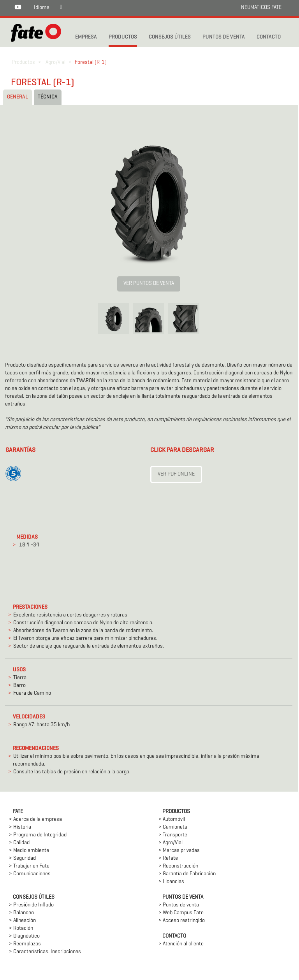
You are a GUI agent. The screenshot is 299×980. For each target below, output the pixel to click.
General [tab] (18, 97)
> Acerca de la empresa (35, 819)
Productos (23, 62)
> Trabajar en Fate (29, 866)
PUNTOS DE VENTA (224, 37)
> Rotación (21, 928)
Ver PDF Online (176, 474)
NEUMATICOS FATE (261, 8)
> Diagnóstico (24, 936)
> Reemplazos (25, 944)
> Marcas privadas (179, 851)
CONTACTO (269, 37)
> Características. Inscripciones (45, 952)
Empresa (86, 37)
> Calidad (19, 843)
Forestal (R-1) (91, 62)
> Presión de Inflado (31, 905)
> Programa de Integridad (38, 835)
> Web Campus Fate (181, 913)
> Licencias (171, 882)
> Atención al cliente (181, 944)
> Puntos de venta (179, 905)
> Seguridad (22, 858)
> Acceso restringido (182, 921)
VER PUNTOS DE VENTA (149, 284)
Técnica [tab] (48, 97)
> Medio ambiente (29, 851)
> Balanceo (21, 913)
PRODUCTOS (123, 37)
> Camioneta (173, 827)
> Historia (20, 827)
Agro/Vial (55, 62)
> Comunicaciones (30, 874)
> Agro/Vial (171, 843)
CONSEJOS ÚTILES (170, 37)
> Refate (168, 858)
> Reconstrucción (178, 866)
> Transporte (173, 835)
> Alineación (22, 921)
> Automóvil (172, 819)
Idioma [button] (42, 8)
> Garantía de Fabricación (187, 874)
